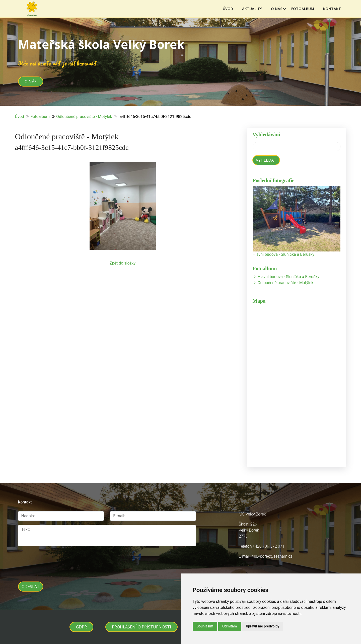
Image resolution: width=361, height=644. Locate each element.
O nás (277, 9)
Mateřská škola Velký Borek (101, 44)
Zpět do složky (123, 263)
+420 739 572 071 (269, 546)
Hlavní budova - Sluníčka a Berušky (283, 254)
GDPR (81, 627)
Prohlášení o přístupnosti (141, 627)
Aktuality (252, 9)
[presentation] (56, 561)
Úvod (228, 9)
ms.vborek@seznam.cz (272, 556)
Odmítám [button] (230, 626)
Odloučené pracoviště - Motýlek (84, 117)
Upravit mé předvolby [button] (263, 626)
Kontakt (332, 9)
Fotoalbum (303, 9)
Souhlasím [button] (205, 626)
